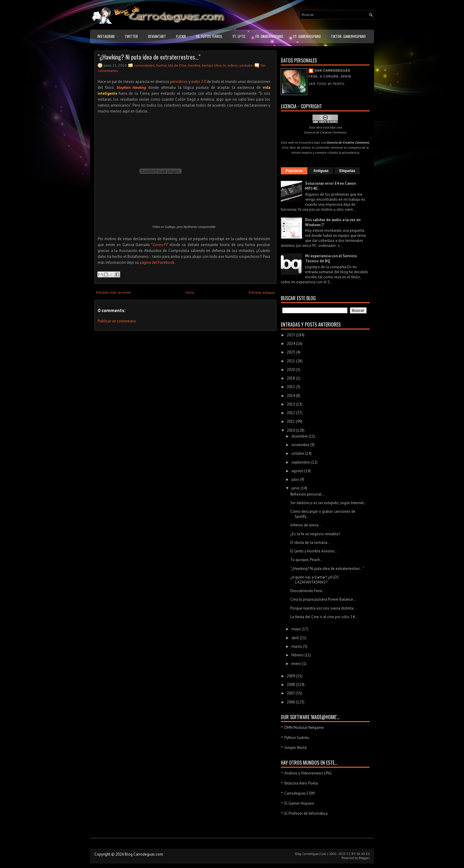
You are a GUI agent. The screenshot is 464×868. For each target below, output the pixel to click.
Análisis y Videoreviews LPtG (308, 773)
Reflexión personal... (308, 494)
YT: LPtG (239, 36)
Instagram (106, 36)
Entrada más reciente (113, 292)
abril (296, 638)
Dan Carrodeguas (332, 71)
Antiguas (321, 171)
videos (233, 65)
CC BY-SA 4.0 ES (358, 854)
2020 (291, 370)
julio (296, 479)
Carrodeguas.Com (314, 854)
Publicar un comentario (117, 321)
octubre (298, 453)
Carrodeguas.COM (299, 793)
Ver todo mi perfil (327, 84)
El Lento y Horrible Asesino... (314, 551)
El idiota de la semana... (310, 542)
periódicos (179, 82)
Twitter (131, 36)
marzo (297, 646)
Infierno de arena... (306, 525)
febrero (298, 655)
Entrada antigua (262, 292)
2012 (291, 413)
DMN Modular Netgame (304, 728)
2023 (291, 352)
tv (224, 65)
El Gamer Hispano (299, 803)
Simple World (295, 748)
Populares (294, 171)
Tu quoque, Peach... (307, 560)
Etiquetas (347, 171)
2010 (291, 430)
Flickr (181, 36)
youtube (246, 65)
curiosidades (144, 65)
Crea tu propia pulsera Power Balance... (323, 599)
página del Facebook (157, 262)
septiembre (301, 462)
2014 (291, 396)
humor (161, 65)
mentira (194, 65)
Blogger (364, 858)
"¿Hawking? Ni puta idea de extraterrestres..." (149, 57)
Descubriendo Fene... (308, 591)
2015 (291, 387)
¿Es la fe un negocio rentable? (315, 534)
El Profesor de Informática (306, 813)
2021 (291, 361)
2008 (291, 685)
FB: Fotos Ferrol (209, 36)
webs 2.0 (199, 82)
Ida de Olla (177, 65)
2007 (291, 693)
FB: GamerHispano (269, 36)
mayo (297, 629)
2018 (291, 378)
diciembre (300, 436)
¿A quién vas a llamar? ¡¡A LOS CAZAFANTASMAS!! (315, 580)
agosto (298, 471)
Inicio (190, 292)
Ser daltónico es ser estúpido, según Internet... (329, 503)
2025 (291, 335)
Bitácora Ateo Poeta (301, 783)
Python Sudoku (297, 738)
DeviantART (157, 36)
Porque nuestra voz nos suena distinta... (323, 608)
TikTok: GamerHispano (348, 36)
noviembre (301, 445)
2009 (291, 676)
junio (296, 488)
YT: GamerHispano (307, 36)
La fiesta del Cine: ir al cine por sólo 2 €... (324, 617)
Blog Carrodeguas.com (144, 854)
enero (297, 664)
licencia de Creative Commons (325, 132)
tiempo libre (212, 65)
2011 (291, 421)
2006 (291, 702)
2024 (291, 344)
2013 (291, 404)
